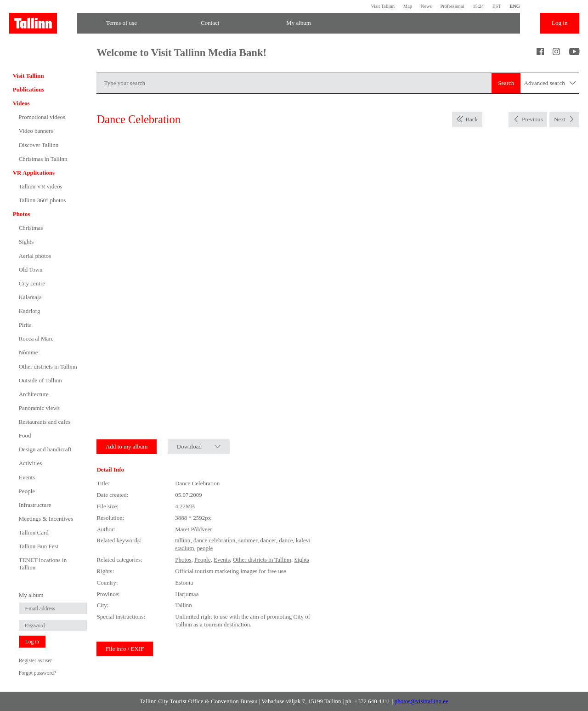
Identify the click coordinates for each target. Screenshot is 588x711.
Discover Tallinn (39, 145)
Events (27, 477)
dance (286, 540)
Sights (26, 242)
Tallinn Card (34, 532)
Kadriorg (30, 311)
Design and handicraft (45, 449)
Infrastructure (35, 505)
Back (472, 119)
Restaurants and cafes (45, 422)
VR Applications (34, 173)
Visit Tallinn (383, 6)
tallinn (183, 540)
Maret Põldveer (194, 529)
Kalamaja (30, 297)
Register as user (35, 660)
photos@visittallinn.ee (421, 701)
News (426, 6)
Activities (31, 463)
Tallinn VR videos (41, 186)
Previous (532, 119)
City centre (32, 283)
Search (506, 83)
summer (248, 540)
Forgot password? (37, 673)
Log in (560, 23)
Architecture (34, 394)
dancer (268, 540)
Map (408, 6)
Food (25, 435)
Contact (210, 23)
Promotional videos (42, 117)
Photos (22, 214)
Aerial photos (35, 256)
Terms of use (122, 23)
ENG (515, 6)
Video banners (36, 131)
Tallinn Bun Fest (39, 546)
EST (497, 6)
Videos (21, 103)
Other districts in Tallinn (48, 367)
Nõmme (28, 352)
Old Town (31, 270)
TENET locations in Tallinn (43, 564)
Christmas (31, 228)
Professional (452, 6)
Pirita (25, 325)
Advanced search (550, 83)
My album (299, 23)
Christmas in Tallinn (43, 159)
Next (560, 119)
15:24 (478, 6)
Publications (29, 89)
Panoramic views (39, 408)
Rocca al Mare (36, 338)
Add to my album (127, 447)
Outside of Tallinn (40, 380)
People (27, 491)
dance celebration (214, 540)
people (205, 548)
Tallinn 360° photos (42, 200)
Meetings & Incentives (46, 519)
